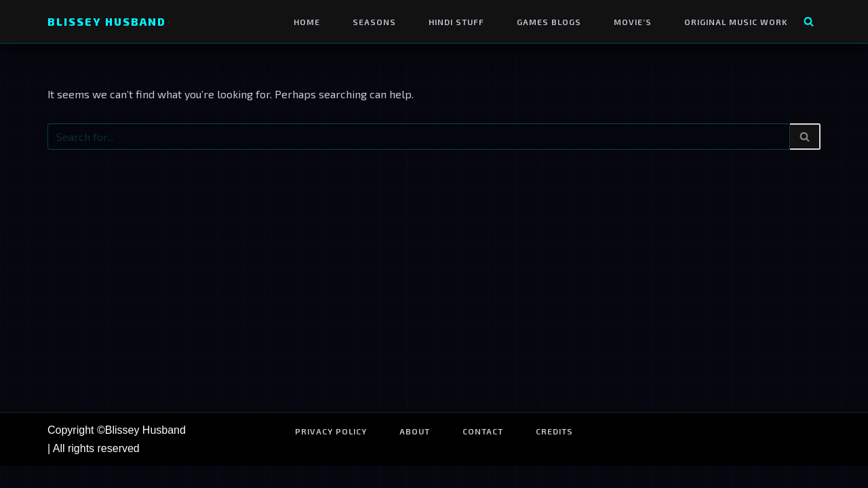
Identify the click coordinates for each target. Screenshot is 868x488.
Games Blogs (549, 22)
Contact (483, 453)
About (415, 453)
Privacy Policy (331, 453)
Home (307, 22)
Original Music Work (736, 22)
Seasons (374, 22)
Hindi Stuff (456, 22)
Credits (554, 453)
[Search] (809, 21)
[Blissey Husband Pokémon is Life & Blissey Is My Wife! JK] (107, 21)
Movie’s (633, 22)
